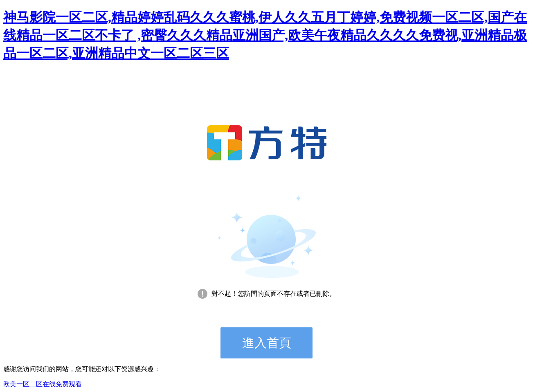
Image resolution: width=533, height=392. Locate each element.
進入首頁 (267, 343)
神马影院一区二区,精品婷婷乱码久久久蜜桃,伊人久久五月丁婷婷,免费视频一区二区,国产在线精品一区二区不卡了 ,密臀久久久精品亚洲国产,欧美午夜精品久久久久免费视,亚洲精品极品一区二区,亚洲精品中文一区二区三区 (265, 35)
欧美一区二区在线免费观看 (43, 384)
